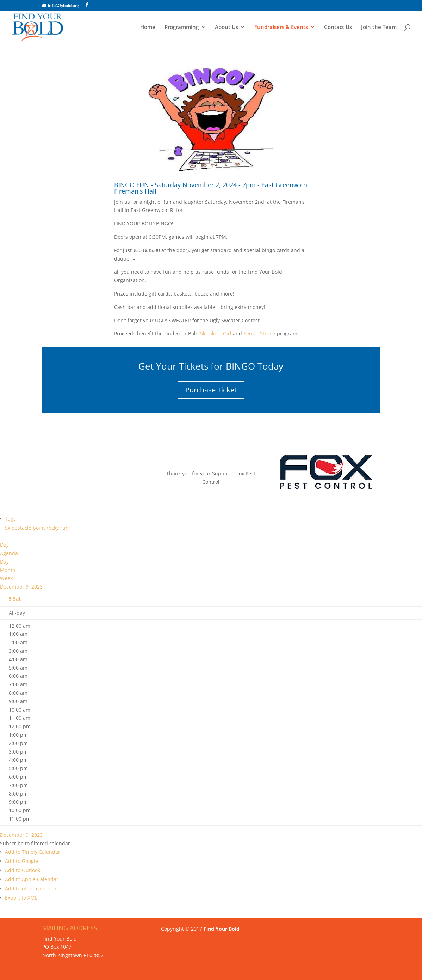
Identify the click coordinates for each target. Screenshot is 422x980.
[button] (35, 843)
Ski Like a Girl (215, 333)
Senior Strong (259, 333)
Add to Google (21, 861)
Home (148, 27)
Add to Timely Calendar (33, 852)
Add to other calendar (31, 888)
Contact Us (338, 27)
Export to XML (21, 898)
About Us (226, 27)
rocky (53, 528)
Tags (10, 519)
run (64, 528)
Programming (182, 27)
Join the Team (379, 27)
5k (8, 528)
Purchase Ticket (211, 390)
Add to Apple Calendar (32, 879)
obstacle (22, 528)
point (40, 528)
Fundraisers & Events (281, 27)
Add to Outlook (23, 870)
